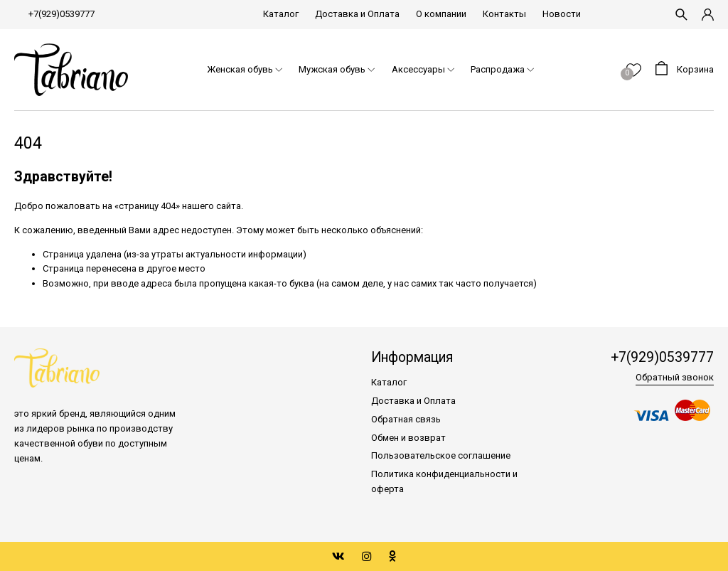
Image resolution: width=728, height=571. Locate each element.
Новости (562, 14)
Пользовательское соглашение (441, 455)
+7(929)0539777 (61, 14)
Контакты (504, 14)
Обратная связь (406, 419)
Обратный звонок (675, 377)
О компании (441, 14)
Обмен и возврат (408, 438)
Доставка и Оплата (357, 14)
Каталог (281, 14)
